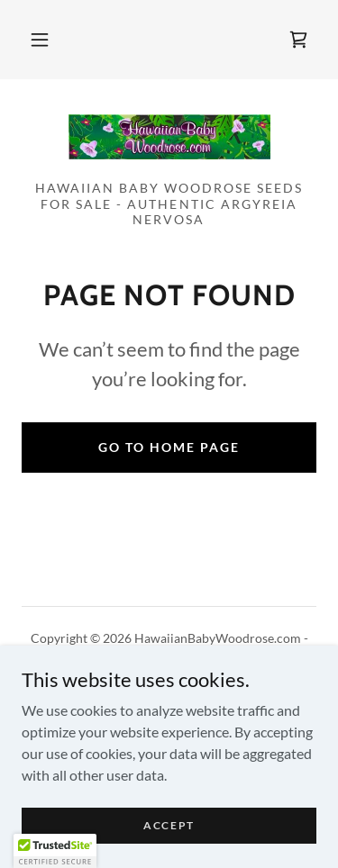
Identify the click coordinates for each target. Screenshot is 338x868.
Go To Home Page (169, 447)
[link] (298, 40)
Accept (169, 825)
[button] (40, 40)
